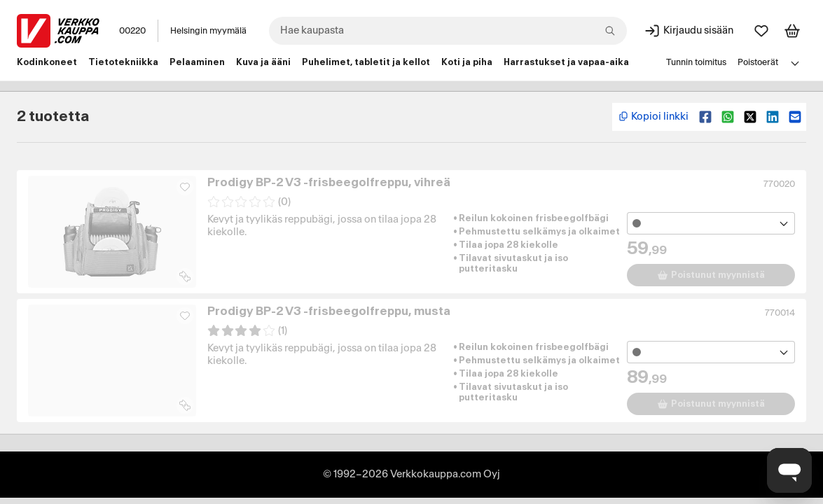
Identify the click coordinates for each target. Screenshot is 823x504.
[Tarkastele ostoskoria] (792, 31)
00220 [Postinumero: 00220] (132, 31)
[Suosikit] (761, 31)
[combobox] (448, 31)
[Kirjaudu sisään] (689, 31)
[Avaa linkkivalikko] (795, 63)
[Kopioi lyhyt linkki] (653, 117)
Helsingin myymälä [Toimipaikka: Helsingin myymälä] (208, 31)
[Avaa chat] (789, 470)
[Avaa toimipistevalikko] (711, 223)
